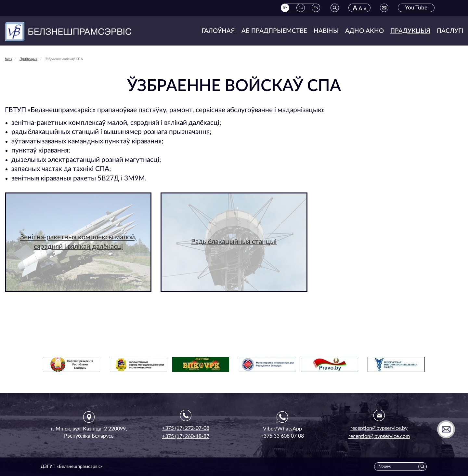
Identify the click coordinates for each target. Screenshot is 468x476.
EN (316, 8)
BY (285, 8)
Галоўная (218, 31)
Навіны (326, 31)
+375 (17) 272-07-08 (186, 428)
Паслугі (450, 31)
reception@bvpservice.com (379, 436)
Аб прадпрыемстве (274, 31)
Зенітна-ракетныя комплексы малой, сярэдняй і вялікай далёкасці (78, 242)
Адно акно (364, 31)
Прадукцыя (410, 31)
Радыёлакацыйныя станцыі (234, 242)
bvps (8, 59)
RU (301, 8)
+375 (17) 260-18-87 (186, 436)
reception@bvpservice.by (379, 428)
